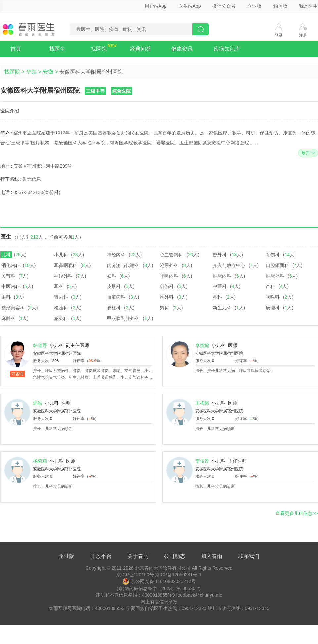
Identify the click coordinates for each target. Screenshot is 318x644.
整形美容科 (13, 308)
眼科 (6, 297)
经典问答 (141, 49)
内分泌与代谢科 (123, 265)
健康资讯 (182, 49)
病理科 (273, 308)
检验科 (61, 308)
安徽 (48, 72)
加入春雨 (212, 556)
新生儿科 (222, 308)
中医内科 (11, 286)
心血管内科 (171, 255)
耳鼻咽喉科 (66, 265)
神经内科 (116, 255)
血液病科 (116, 297)
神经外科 (63, 276)
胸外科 (167, 297)
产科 (270, 286)
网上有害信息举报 (159, 602)
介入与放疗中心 (229, 265)
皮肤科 (114, 286)
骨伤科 (273, 255)
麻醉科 (8, 318)
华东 (31, 72)
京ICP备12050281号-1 (178, 575)
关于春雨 (138, 556)
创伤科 (167, 286)
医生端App (190, 6)
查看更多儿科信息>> (296, 513)
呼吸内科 (169, 276)
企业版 (254, 6)
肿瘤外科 (275, 276)
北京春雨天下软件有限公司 (163, 568)
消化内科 (11, 265)
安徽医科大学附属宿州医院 (57, 353)
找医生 (57, 49)
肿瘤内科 (222, 276)
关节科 (8, 276)
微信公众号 (224, 6)
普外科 (220, 255)
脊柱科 (114, 308)
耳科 (59, 286)
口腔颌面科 (277, 265)
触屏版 (280, 6)
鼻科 (217, 297)
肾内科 (61, 297)
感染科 (61, 318)
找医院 (99, 49)
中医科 (220, 286)
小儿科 (61, 255)
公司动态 (175, 556)
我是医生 (308, 6)
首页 (16, 49)
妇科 (112, 276)
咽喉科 (273, 297)
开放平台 (101, 556)
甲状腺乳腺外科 (123, 318)
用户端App (156, 6)
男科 (164, 308)
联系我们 (249, 556)
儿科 (6, 255)
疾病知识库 (227, 49)
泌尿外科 (169, 265)
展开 (308, 153)
